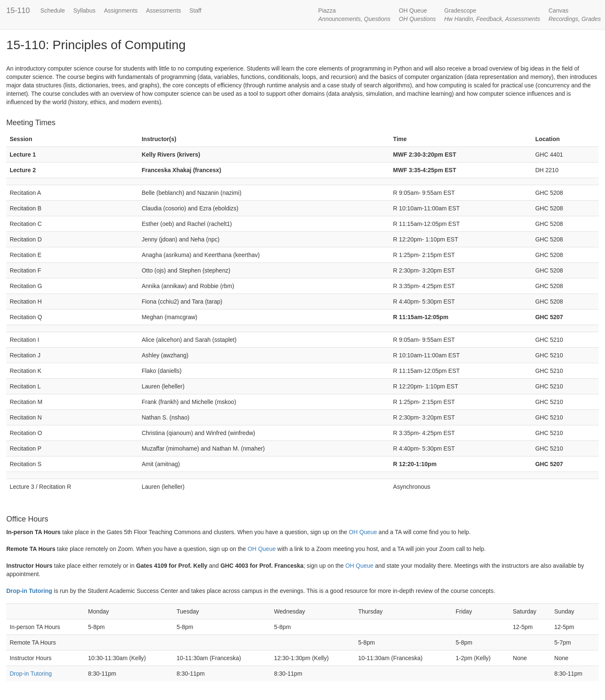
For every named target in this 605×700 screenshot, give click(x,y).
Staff (196, 10)
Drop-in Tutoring (29, 591)
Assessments (164, 10)
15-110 (18, 10)
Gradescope (492, 15)
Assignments (121, 10)
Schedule (53, 10)
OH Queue (417, 15)
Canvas (575, 15)
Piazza (354, 15)
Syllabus (84, 10)
